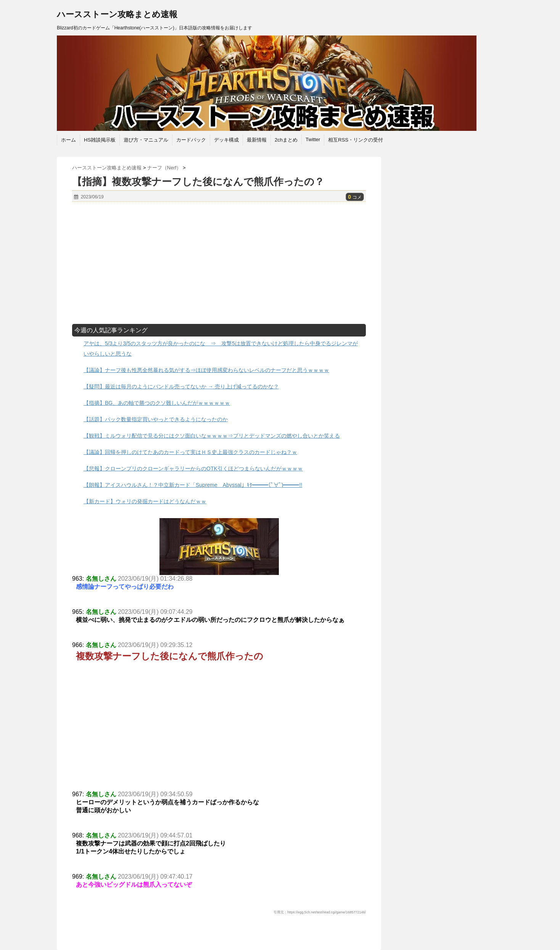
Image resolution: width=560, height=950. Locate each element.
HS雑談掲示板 (100, 140)
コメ (355, 197)
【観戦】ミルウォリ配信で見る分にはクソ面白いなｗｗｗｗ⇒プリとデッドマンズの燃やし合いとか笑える (212, 436)
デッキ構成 (226, 140)
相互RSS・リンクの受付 (356, 140)
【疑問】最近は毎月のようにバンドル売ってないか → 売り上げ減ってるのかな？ (181, 386)
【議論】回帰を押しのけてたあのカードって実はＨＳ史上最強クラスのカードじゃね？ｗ (190, 452)
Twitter (313, 139)
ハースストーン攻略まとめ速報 (117, 14)
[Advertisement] (219, 263)
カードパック (191, 140)
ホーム (68, 140)
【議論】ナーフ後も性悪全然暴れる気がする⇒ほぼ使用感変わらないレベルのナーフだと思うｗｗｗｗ (206, 370)
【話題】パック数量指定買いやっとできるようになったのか (156, 419)
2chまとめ (286, 140)
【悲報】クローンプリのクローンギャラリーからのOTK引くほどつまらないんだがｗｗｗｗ (193, 469)
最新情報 (257, 140)
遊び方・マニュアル (146, 140)
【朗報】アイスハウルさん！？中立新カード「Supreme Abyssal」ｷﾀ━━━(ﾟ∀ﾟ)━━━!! (193, 485)
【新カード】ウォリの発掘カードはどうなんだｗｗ (145, 501)
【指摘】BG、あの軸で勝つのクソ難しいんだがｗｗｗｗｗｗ (157, 403)
